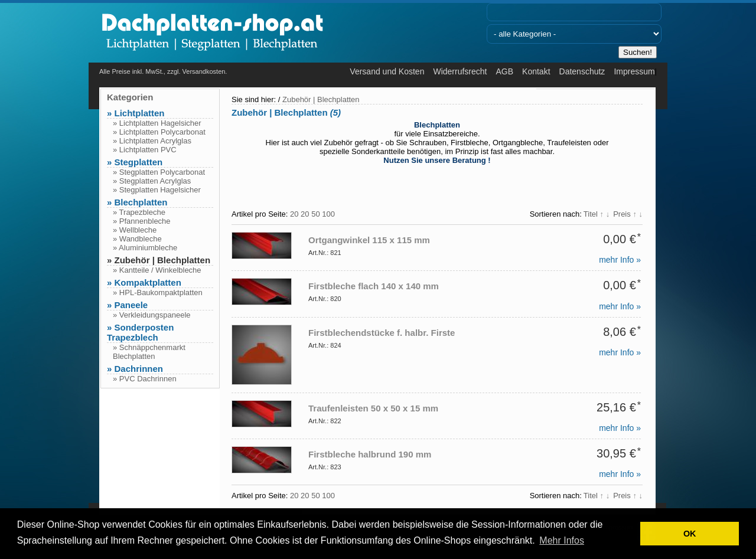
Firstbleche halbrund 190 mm (370, 454)
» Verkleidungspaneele (152, 315)
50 (315, 214)
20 (294, 214)
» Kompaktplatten (144, 282)
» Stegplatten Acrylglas (152, 181)
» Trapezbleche (139, 212)
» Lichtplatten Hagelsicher (157, 123)
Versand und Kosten (387, 71)
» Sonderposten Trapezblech (140, 332)
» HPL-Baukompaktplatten (158, 292)
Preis (628, 214)
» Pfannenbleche (142, 221)
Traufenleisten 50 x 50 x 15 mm (373, 408)
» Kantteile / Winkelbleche (157, 270)
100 (328, 214)
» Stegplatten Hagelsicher (157, 190)
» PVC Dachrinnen (145, 379)
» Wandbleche (137, 239)
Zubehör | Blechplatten (321, 99)
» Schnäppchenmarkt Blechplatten (149, 352)
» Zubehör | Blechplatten (159, 260)
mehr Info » (620, 260)
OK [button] (690, 534)
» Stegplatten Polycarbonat (159, 172)
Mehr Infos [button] (562, 540)
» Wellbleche (135, 230)
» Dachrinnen (135, 369)
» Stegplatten (135, 162)
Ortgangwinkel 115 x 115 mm (369, 240)
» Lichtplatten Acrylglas (152, 141)
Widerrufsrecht (460, 71)
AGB (504, 71)
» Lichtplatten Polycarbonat (159, 132)
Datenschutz (582, 71)
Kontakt (536, 71)
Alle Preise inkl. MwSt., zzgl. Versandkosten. (163, 71)
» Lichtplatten (136, 113)
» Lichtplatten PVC (145, 150)
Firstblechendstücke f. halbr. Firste (382, 333)
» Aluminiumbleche (145, 248)
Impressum (634, 71)
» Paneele (127, 305)
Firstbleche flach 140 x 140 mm (374, 286)
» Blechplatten (137, 202)
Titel (597, 214)
